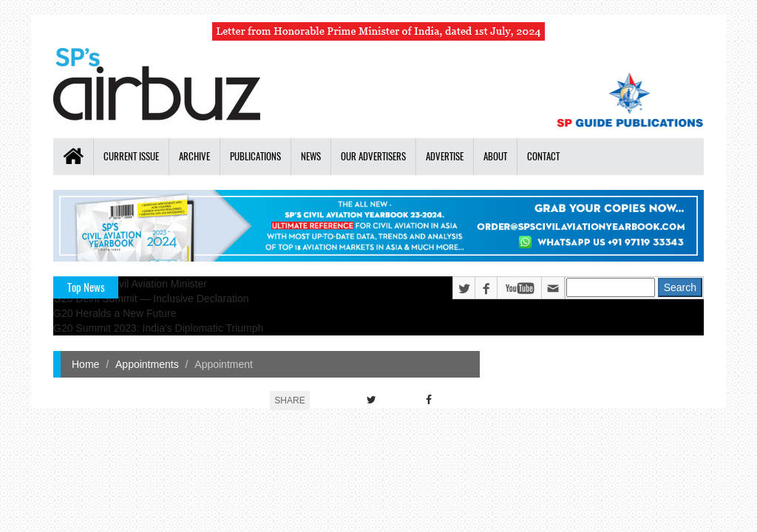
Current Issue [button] (131, 156)
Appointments (147, 364)
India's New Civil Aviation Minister (130, 284)
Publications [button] (255, 156)
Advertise (445, 156)
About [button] (495, 156)
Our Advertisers (373, 156)
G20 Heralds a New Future (115, 313)
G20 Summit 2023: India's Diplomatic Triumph (158, 328)
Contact (543, 156)
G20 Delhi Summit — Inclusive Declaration (151, 299)
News (311, 156)
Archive (194, 156)
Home (85, 364)
